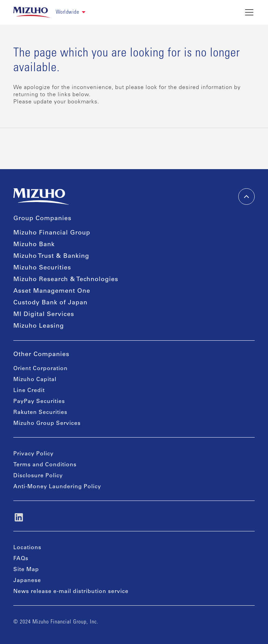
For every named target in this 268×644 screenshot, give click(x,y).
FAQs (21, 559)
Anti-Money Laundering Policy (57, 487)
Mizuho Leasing (39, 326)
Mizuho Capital (35, 380)
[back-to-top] (246, 197)
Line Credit (29, 391)
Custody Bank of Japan (50, 303)
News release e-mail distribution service (71, 592)
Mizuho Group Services (47, 424)
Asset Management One (52, 291)
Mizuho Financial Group (52, 233)
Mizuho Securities (42, 268)
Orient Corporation (41, 369)
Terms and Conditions (45, 465)
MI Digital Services (44, 315)
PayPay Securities (39, 402)
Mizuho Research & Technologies (66, 280)
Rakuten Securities (40, 413)
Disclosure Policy (38, 476)
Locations (27, 548)
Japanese (27, 581)
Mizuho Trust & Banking (51, 256)
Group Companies (42, 219)
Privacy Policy (33, 454)
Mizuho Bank (34, 245)
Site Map (26, 570)
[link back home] (32, 12)
